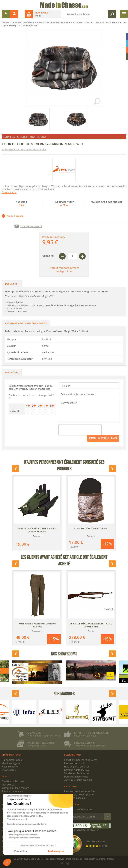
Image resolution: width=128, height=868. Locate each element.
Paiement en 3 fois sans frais (80, 791)
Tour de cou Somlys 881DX (91, 529)
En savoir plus (9, 192)
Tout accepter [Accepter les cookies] (56, 851)
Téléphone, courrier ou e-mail (90, 746)
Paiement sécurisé (41, 743)
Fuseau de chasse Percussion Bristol (37, 625)
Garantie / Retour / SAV (76, 770)
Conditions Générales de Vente (81, 760)
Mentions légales (11, 763)
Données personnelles (76, 777)
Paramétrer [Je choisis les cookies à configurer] (21, 851)
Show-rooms (9, 770)
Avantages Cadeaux (75, 798)
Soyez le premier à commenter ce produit (24, 149)
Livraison (34, 733)
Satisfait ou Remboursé (77, 773)
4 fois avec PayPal (37, 746)
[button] (7, 862)
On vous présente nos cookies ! (24, 835)
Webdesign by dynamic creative (99, 859)
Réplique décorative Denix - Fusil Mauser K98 (91, 625)
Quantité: (48, 256)
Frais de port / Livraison (77, 767)
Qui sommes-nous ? (12, 760)
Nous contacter (10, 767)
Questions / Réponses (14, 781)
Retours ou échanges (85, 736)
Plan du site (8, 785)
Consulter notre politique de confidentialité (26, 824)
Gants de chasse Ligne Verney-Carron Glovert (37, 530)
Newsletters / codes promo (79, 795)
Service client (84, 743)
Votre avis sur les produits (78, 780)
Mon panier (42, 13)
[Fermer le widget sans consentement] (19, 796)
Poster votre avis (103, 438)
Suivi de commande (12, 791)
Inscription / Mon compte (15, 788)
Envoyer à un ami (31, 226)
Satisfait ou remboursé (91, 733)
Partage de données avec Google (25, 838)
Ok (107, 816)
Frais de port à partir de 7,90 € (44, 736)
